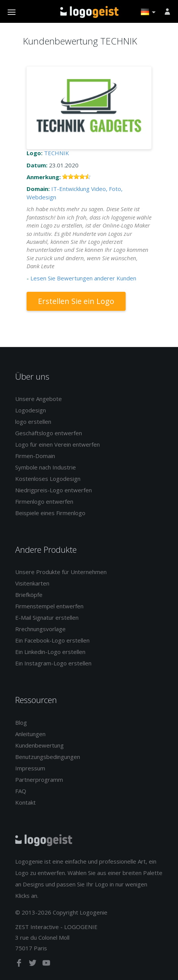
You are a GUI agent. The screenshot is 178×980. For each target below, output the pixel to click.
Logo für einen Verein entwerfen (57, 444)
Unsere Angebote (39, 399)
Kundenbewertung (39, 745)
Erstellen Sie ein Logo (76, 301)
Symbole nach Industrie (46, 467)
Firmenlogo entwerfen (44, 501)
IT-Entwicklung (70, 189)
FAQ (21, 791)
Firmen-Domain (35, 456)
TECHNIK (57, 153)
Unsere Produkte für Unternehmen (61, 572)
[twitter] (33, 964)
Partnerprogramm (39, 780)
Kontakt (25, 802)
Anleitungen (30, 734)
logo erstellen (33, 422)
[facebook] (20, 964)
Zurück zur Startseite (89, 12)
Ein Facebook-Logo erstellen (52, 640)
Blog (21, 722)
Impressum (30, 768)
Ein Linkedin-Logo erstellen (50, 652)
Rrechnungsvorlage (40, 629)
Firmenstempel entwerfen (49, 606)
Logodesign (31, 410)
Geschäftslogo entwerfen (49, 433)
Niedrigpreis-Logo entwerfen (54, 490)
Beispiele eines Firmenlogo (50, 513)
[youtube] (46, 964)
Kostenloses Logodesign (48, 479)
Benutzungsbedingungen (48, 757)
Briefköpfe (29, 595)
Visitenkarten (32, 583)
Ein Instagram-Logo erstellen (53, 663)
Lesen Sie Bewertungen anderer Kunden (83, 278)
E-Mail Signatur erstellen (47, 617)
